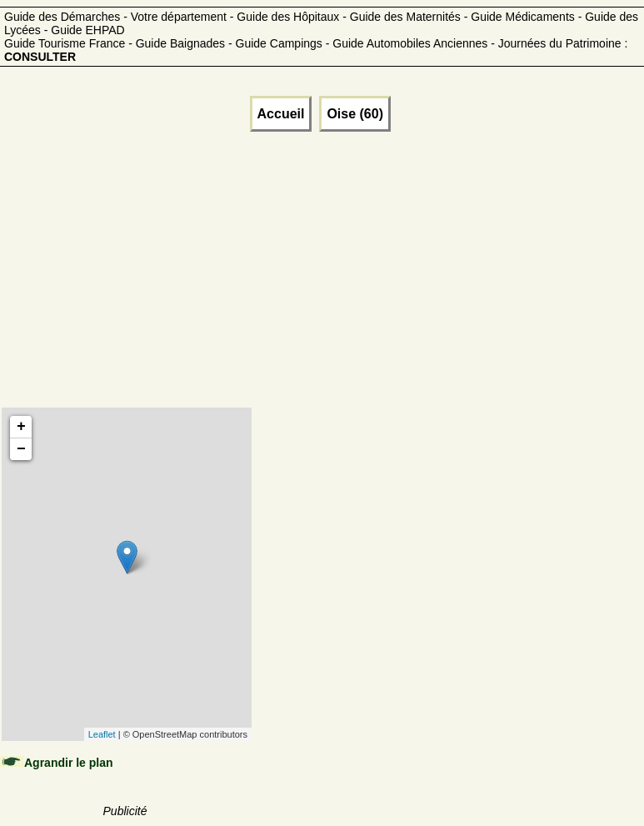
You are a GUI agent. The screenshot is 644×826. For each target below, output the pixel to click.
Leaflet (102, 734)
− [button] (21, 449)
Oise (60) (355, 114)
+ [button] (21, 427)
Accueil (281, 114)
